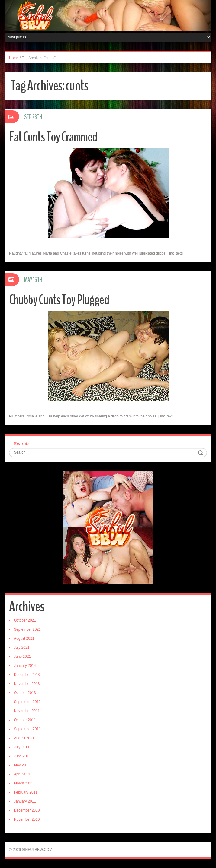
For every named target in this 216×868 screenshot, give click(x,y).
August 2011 (24, 738)
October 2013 (25, 693)
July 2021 (22, 648)
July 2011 (22, 747)
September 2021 (27, 629)
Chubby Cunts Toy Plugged (59, 300)
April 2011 (22, 774)
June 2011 (22, 756)
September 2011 (27, 729)
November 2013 (27, 684)
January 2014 (25, 666)
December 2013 (27, 675)
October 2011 (25, 720)
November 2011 (27, 711)
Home (14, 58)
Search (21, 444)
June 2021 (22, 657)
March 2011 (23, 783)
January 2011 (25, 801)
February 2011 (26, 792)
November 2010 (27, 819)
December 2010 (27, 810)
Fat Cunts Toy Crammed (53, 137)
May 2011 (22, 765)
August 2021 (24, 638)
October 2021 (25, 620)
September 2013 (27, 702)
